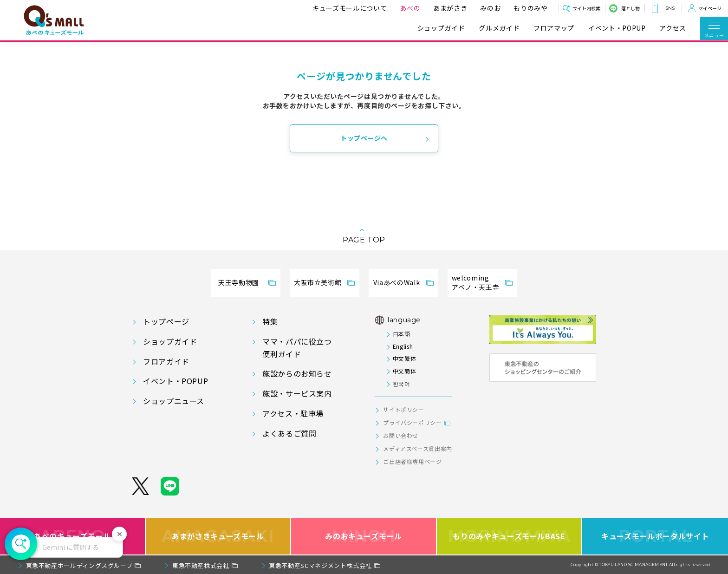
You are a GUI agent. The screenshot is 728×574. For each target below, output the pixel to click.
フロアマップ (554, 28)
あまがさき (448, 8)
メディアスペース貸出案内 (418, 448)
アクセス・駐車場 (293, 413)
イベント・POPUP (617, 28)
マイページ (710, 8)
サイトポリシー (403, 409)
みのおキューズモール (363, 536)
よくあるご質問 (289, 433)
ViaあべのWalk (396, 282)
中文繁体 (405, 358)
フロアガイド (166, 361)
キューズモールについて (348, 8)
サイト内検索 (586, 8)
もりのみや (529, 8)
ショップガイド (441, 28)
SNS (670, 8)
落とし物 (630, 8)
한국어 (402, 383)
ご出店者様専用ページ (412, 461)
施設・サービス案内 (297, 393)
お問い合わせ (401, 435)
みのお (488, 8)
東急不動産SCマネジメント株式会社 (320, 565)
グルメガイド (499, 28)
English (403, 346)
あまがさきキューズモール (218, 536)
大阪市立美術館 (318, 282)
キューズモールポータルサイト (655, 536)
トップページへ (364, 138)
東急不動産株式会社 (201, 565)
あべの (408, 8)
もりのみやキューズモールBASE (509, 536)
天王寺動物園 (239, 282)
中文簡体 (405, 371)
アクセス (673, 28)
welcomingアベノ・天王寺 (475, 282)
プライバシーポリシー (412, 422)
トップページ (166, 321)
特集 (270, 321)
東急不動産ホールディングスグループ (79, 565)
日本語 (402, 334)
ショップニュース (174, 401)
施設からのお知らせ (297, 373)
